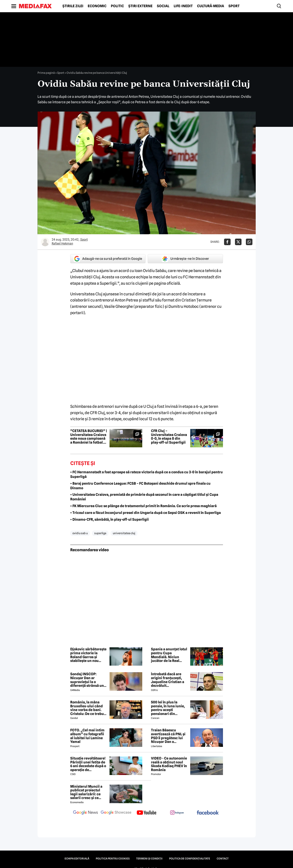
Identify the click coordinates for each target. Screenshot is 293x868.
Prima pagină (46, 73)
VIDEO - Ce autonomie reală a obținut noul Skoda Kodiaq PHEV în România (169, 764)
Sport (234, 6)
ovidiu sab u (80, 533)
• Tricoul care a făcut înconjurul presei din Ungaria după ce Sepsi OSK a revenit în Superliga (146, 513)
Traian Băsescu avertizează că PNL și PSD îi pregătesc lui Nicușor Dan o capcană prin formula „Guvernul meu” (169, 736)
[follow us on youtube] (147, 813)
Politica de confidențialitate (190, 859)
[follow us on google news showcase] (116, 813)
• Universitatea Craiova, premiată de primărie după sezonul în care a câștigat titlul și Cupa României (144, 497)
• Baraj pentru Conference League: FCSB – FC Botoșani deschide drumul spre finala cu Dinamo (140, 486)
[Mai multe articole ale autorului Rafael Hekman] (45, 242)
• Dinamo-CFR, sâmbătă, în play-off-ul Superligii (110, 519)
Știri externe (140, 6)
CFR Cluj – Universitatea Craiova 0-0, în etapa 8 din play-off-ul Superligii (169, 437)
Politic (117, 6)
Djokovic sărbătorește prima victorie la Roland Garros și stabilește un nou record (88, 655)
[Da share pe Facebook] (227, 242)
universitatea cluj (124, 533)
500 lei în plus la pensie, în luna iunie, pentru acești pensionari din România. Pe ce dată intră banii (168, 708)
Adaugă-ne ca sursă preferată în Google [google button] (108, 259)
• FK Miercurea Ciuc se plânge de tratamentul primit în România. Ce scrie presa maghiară (143, 506)
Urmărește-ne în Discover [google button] (185, 259)
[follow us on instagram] (177, 813)
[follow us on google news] (86, 813)
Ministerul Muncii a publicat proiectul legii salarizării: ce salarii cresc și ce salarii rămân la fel (86, 792)
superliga (100, 533)
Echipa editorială (77, 859)
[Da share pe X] (238, 242)
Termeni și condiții (149, 859)
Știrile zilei (73, 6)
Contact (223, 859)
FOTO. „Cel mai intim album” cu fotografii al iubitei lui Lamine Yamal (87, 736)
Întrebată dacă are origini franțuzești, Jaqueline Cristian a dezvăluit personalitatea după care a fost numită (168, 680)
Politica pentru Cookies (113, 859)
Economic (97, 6)
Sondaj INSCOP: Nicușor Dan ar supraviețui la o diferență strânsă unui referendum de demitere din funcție (89, 680)
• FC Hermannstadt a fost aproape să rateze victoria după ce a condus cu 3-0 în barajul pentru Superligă (146, 474)
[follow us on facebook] (208, 813)
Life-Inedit (183, 6)
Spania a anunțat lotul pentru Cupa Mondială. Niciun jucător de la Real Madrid (169, 655)
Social (163, 6)
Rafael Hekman (62, 243)
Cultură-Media (211, 6)
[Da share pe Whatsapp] (249, 242)
